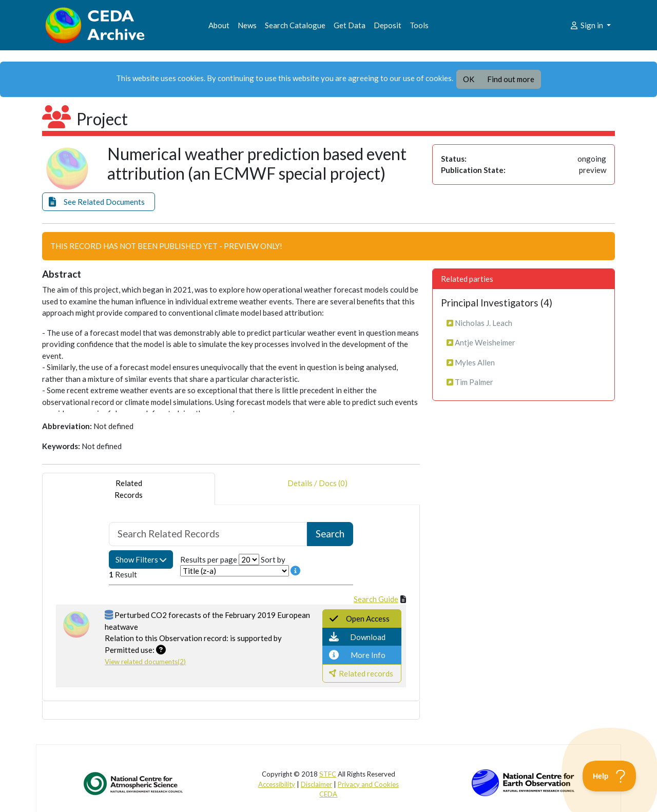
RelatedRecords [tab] (129, 489)
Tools (419, 25)
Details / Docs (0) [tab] (317, 489)
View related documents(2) (145, 662)
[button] (99, 202)
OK (469, 79)
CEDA (328, 794)
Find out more (511, 79)
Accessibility (277, 784)
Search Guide (376, 599)
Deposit (388, 25)
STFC (328, 774)
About (219, 25)
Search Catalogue (295, 25)
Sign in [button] (587, 25)
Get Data (350, 25)
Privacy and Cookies (368, 784)
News (247, 25)
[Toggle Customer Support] (610, 776)
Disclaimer (316, 784)
